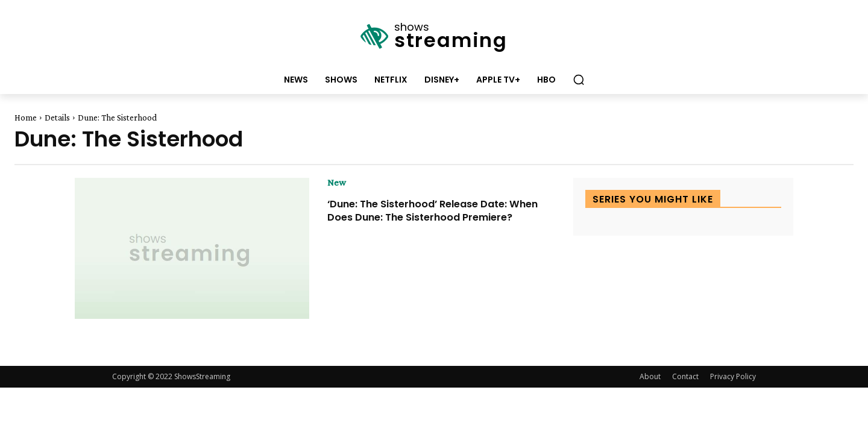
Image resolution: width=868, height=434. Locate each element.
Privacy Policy (733, 376)
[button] (579, 80)
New (337, 183)
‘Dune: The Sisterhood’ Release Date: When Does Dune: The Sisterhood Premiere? (428, 216)
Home (26, 118)
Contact (685, 376)
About (650, 376)
